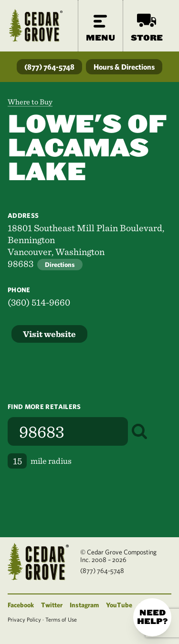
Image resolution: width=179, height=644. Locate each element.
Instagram (84, 605)
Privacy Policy (24, 619)
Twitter (52, 605)
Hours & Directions (124, 67)
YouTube (119, 605)
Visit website (49, 334)
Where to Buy (30, 102)
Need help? (152, 617)
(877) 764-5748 (49, 67)
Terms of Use (61, 619)
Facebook (21, 605)
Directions (60, 265)
